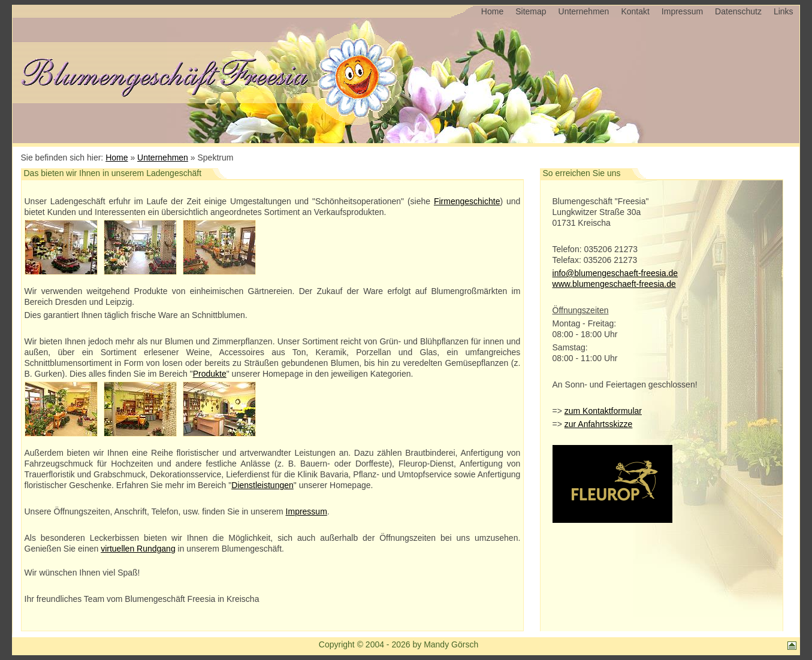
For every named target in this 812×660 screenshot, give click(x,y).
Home (492, 11)
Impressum (682, 11)
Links (784, 11)
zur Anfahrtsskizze (599, 424)
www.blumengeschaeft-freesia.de (614, 284)
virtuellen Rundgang (138, 549)
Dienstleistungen (262, 485)
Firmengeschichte (467, 201)
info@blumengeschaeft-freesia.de (615, 273)
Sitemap (531, 11)
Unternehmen (584, 11)
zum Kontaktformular (603, 411)
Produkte (210, 374)
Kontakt (635, 11)
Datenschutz (738, 11)
